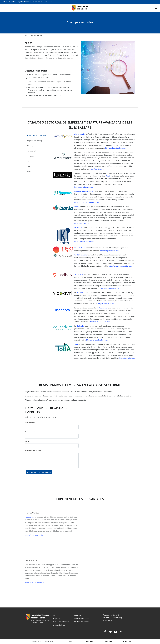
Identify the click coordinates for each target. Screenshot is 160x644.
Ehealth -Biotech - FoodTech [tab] (37, 135)
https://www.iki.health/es (84, 241)
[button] (39, 472)
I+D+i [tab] (29, 172)
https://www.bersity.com (84, 187)
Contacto (71, 641)
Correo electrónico (30, 432)
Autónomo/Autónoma (61, 622)
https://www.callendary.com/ (97, 340)
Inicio (27, 35)
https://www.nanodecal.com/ (100, 322)
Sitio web (28, 441)
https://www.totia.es (127, 358)
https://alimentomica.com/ (116, 148)
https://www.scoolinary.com (109, 288)
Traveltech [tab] (31, 156)
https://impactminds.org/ (109, 251)
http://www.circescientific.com (120, 266)
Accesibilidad (127, 641)
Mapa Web (108, 641)
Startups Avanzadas (81, 622)
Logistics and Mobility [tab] (35, 141)
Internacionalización (82, 618)
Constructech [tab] (32, 151)
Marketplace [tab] (32, 146)
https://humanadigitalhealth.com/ (87, 202)
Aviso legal (89, 641)
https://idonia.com (81, 223)
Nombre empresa (30, 423)
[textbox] (52, 427)
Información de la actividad (33, 450)
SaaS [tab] (29, 166)
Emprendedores (59, 625)
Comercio (78, 615)
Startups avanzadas (37, 35)
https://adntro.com (97, 169)
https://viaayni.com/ (106, 304)
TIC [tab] (28, 161)
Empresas (57, 618)
